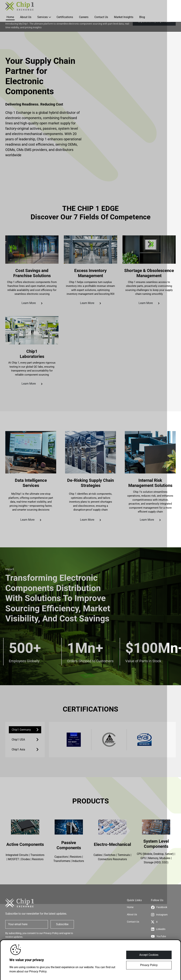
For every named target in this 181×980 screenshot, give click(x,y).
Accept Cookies (149, 955)
